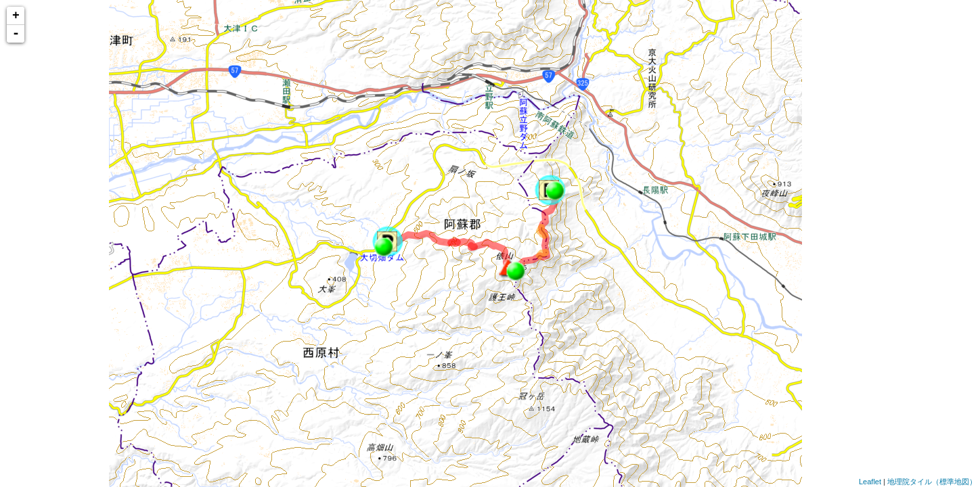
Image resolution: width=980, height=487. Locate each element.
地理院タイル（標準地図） (932, 482)
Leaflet (870, 482)
